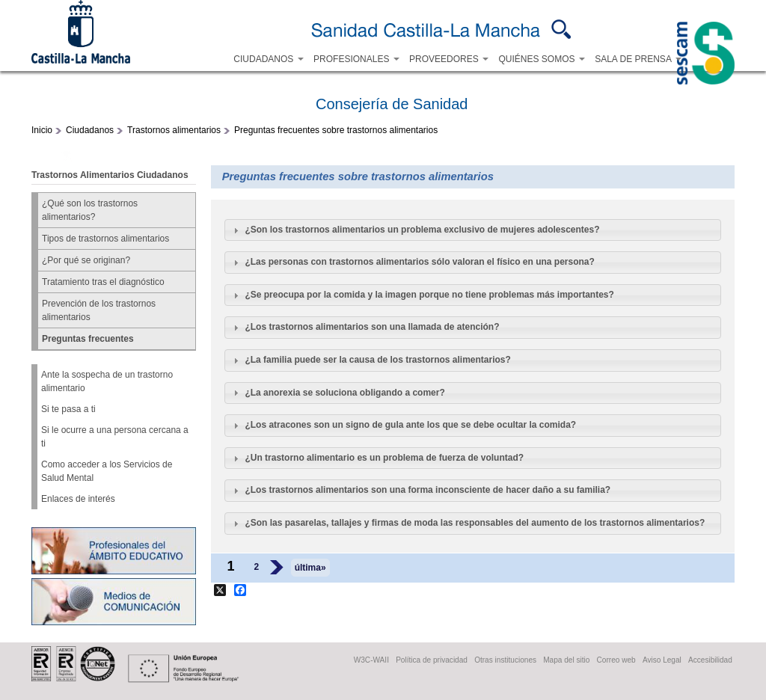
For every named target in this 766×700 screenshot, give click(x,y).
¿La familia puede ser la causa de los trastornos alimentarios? (377, 360)
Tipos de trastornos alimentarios (105, 239)
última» (310, 568)
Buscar (561, 29)
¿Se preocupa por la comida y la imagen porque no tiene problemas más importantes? (429, 295)
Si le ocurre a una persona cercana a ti (115, 437)
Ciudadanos (90, 130)
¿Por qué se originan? (86, 260)
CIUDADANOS (268, 59)
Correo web (616, 660)
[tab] (473, 230)
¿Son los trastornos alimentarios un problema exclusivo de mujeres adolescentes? (422, 230)
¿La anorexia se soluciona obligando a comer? (344, 393)
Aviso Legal (662, 660)
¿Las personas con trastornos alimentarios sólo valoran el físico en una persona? (419, 262)
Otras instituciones (505, 660)
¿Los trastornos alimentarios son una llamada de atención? (372, 327)
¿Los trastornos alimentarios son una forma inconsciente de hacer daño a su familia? (428, 490)
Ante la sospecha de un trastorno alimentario (107, 381)
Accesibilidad (710, 660)
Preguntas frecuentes (88, 339)
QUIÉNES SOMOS (541, 59)
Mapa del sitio (566, 660)
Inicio (42, 130)
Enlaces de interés (78, 499)
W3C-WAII (371, 660)
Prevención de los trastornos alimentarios (99, 310)
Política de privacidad (432, 660)
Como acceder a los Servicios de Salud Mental (107, 471)
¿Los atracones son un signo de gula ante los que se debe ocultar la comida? (410, 425)
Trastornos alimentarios (174, 130)
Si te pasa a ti (68, 409)
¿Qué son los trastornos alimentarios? (90, 210)
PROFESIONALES (356, 59)
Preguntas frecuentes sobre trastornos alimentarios (336, 130)
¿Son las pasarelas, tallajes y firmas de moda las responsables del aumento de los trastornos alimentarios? (475, 523)
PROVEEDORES (449, 59)
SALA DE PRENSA (638, 59)
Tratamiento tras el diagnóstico (103, 282)
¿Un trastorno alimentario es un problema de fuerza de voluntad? (384, 458)
